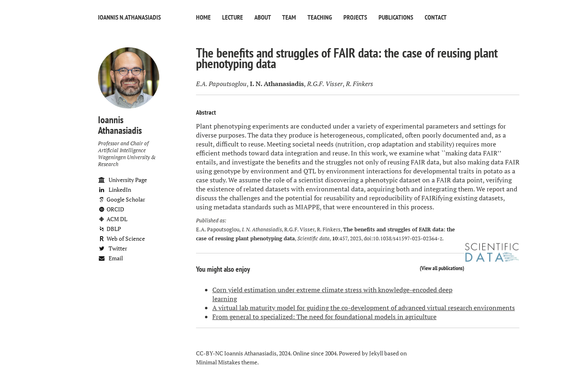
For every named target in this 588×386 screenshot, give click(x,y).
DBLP (109, 229)
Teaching (320, 17)
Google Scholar (121, 199)
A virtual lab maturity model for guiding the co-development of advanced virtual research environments (364, 308)
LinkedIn (115, 190)
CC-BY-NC (209, 353)
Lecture (233, 17)
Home (203, 17)
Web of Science (121, 238)
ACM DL (113, 219)
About (263, 17)
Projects (355, 17)
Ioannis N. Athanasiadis (129, 17)
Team (289, 17)
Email (110, 258)
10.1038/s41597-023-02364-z (408, 238)
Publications (396, 17)
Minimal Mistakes (218, 362)
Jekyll (376, 353)
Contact (436, 17)
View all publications (442, 268)
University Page (122, 180)
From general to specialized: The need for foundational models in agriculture (324, 317)
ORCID (111, 209)
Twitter (112, 248)
